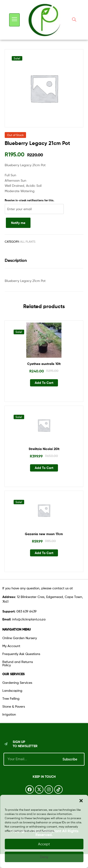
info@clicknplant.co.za (24, 619)
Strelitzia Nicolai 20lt (44, 449)
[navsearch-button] (74, 20)
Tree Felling (11, 698)
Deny (44, 857)
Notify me (18, 223)
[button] (81, 801)
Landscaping (12, 690)
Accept (44, 844)
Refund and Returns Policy (18, 663)
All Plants (28, 242)
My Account (11, 646)
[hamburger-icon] (14, 20)
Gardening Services (17, 683)
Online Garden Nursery (20, 638)
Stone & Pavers (14, 706)
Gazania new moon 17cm (44, 534)
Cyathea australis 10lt (44, 364)
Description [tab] (16, 260)
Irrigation (9, 714)
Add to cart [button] (44, 383)
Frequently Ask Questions (21, 654)
